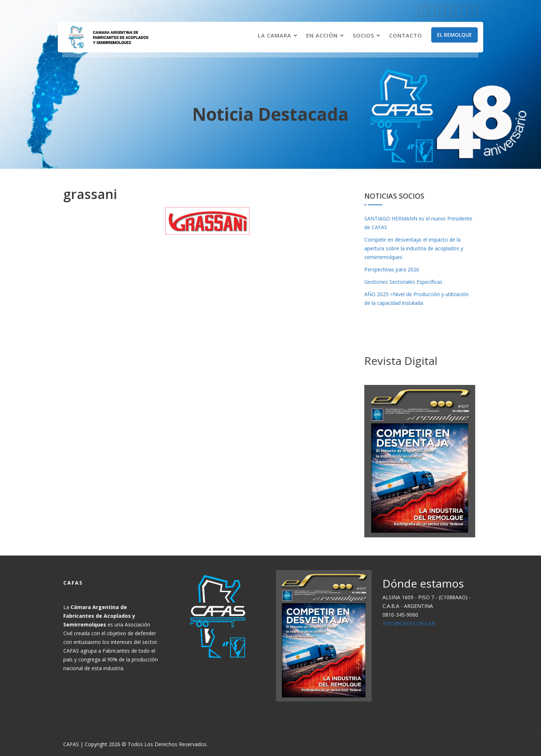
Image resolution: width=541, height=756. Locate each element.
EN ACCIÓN (322, 36)
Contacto (406, 36)
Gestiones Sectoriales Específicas (403, 282)
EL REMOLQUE (454, 35)
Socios (363, 36)
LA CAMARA (274, 36)
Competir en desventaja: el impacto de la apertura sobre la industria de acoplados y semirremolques (414, 248)
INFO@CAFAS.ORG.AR (410, 622)
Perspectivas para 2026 (392, 269)
